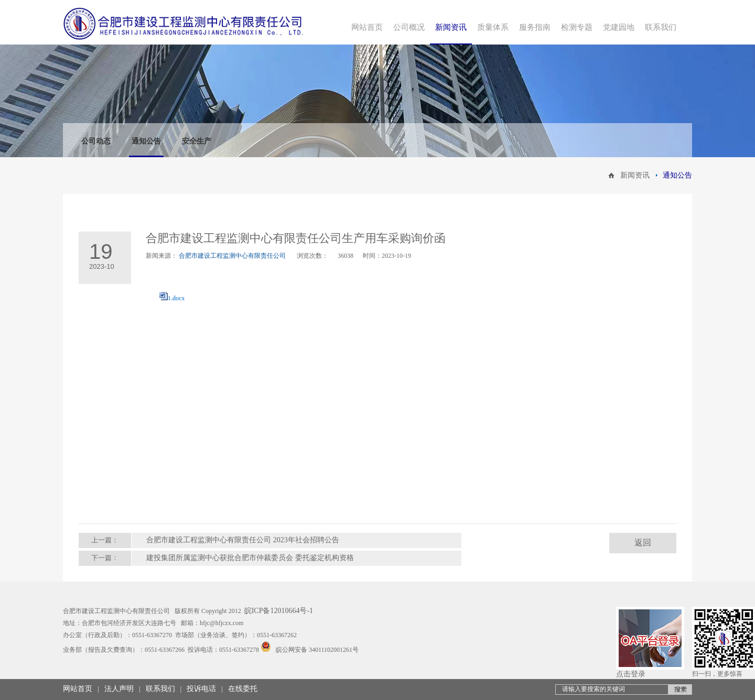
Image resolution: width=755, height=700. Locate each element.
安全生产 (197, 141)
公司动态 (96, 141)
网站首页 (78, 689)
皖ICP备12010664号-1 (279, 611)
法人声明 (119, 689)
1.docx (176, 298)
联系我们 (160, 689)
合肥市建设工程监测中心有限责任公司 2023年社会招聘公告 (243, 540)
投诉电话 (201, 689)
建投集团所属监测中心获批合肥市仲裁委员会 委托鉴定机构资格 (250, 558)
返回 (643, 543)
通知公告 (146, 141)
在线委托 (243, 689)
